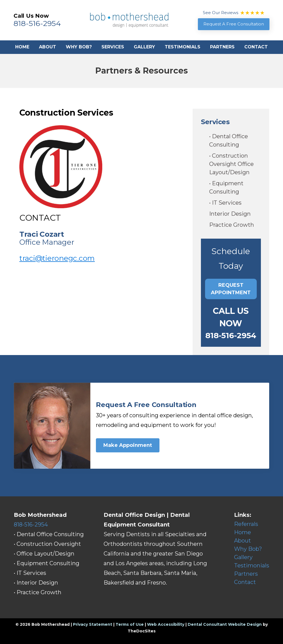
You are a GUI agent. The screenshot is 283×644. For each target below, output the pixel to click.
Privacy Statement (93, 624)
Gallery (144, 47)
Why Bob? (79, 47)
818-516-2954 (37, 23)
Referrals (246, 524)
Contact (256, 47)
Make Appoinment (128, 445)
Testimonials (183, 47)
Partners (222, 47)
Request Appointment (231, 289)
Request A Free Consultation (234, 24)
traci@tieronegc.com (57, 258)
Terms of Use (130, 624)
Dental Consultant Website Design (225, 624)
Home (22, 47)
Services (113, 47)
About (48, 47)
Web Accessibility (166, 624)
